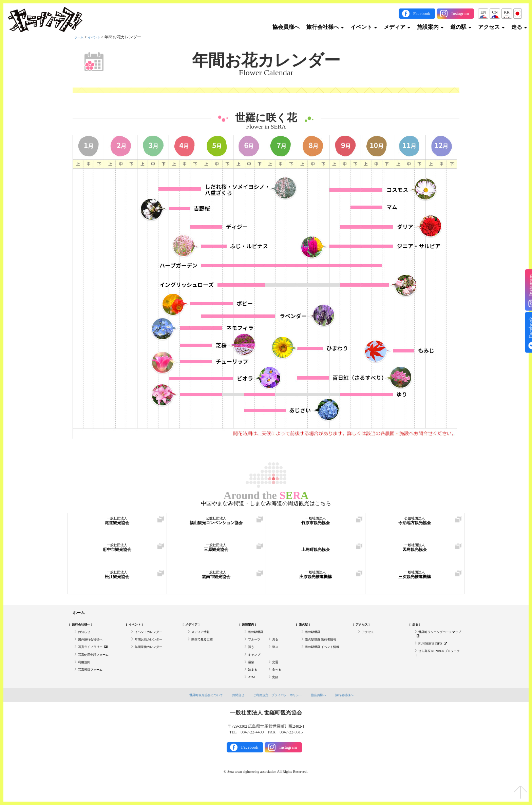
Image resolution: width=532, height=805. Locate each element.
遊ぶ (276, 654)
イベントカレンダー (153, 636)
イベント (364, 27)
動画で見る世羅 (206, 645)
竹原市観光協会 (316, 524)
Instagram (460, 13)
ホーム (80, 37)
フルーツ (256, 645)
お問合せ (233, 710)
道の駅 (461, 27)
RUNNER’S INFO (437, 650)
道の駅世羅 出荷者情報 (326, 645)
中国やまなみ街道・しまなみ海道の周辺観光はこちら (266, 503)
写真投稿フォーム (94, 683)
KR (507, 12)
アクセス (491, 27)
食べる (278, 683)
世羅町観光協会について (196, 710)
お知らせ (86, 636)
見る (276, 645)
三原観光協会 (216, 551)
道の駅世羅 (258, 636)
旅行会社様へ (325, 27)
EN (483, 12)
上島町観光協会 (316, 551)
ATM (252, 692)
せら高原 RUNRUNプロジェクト (438, 663)
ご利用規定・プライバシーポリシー (279, 710)
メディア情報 (204, 636)
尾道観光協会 (117, 524)
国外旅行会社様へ (94, 645)
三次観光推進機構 (415, 578)
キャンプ (256, 664)
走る (519, 27)
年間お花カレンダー (266, 60)
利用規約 (86, 673)
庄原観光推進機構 (316, 578)
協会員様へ (286, 27)
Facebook (422, 13)
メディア (397, 27)
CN (495, 12)
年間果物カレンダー (153, 654)
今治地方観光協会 (415, 524)
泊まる (254, 683)
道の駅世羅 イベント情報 (324, 657)
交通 (276, 673)
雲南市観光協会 (216, 578)
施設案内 (430, 27)
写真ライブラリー (97, 654)
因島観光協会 (415, 551)
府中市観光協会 (117, 551)
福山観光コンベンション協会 (216, 524)
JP (518, 12)
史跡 (276, 692)
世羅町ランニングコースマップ (437, 638)
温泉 (252, 673)
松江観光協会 (117, 578)
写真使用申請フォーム (98, 664)
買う (252, 654)
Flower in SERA (266, 127)
